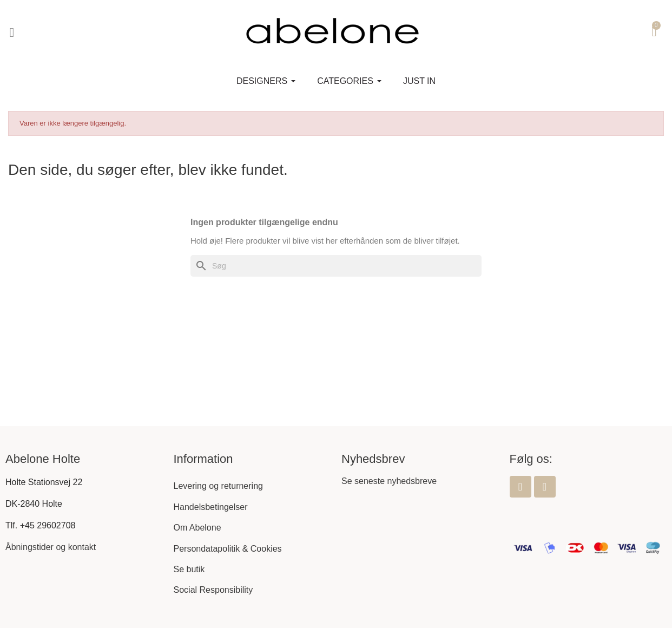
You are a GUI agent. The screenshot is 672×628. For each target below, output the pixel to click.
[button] (12, 32)
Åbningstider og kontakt (51, 547)
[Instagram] (545, 487)
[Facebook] (521, 487)
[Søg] (336, 266)
